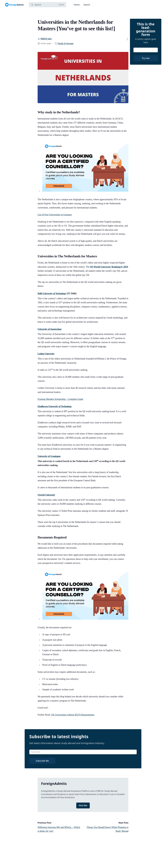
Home (77, 5)
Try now (146, 58)
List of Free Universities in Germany (55, 215)
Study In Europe (66, 43)
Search (87, 5)
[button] (127, 39)
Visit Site (83, 805)
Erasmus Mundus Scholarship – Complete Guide (60, 399)
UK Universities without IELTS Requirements (73, 715)
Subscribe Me (42, 761)
